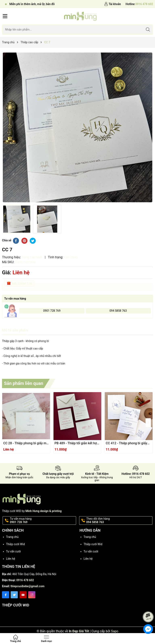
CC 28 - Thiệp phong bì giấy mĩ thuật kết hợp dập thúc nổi (25, 443)
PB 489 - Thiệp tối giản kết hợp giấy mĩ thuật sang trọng (77, 443)
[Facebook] (6, 595)
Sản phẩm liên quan (24, 383)
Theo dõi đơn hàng (119, 520)
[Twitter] (14, 595)
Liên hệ (11, 559)
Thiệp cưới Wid (15, 544)
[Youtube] (23, 595)
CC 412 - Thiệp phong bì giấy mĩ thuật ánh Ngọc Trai (126, 443)
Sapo (115, 631)
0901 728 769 (52, 311)
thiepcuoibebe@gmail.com (27, 586)
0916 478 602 (25, 580)
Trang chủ (12, 537)
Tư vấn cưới (13, 551)
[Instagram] (32, 595)
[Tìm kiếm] (148, 29)
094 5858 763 (118, 311)
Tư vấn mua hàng (43, 520)
